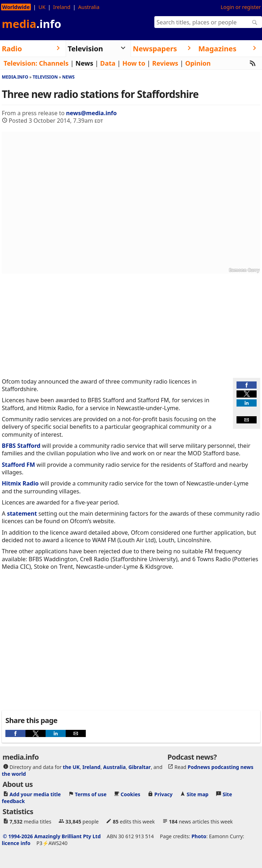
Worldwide (16, 7)
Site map (198, 794)
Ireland (62, 7)
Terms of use (91, 794)
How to (134, 63)
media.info (15, 77)
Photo (199, 836)
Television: (20, 63)
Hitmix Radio (20, 483)
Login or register (241, 7)
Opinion (198, 63)
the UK (71, 767)
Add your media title (35, 794)
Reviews (165, 63)
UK (42, 7)
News (84, 63)
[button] (247, 385)
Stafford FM (18, 465)
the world (14, 774)
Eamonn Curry (244, 270)
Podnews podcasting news (221, 767)
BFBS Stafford (21, 446)
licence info (16, 843)
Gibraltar (140, 767)
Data (108, 63)
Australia (89, 7)
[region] (131, 326)
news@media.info (91, 113)
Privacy (163, 794)
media (32, 24)
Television (45, 77)
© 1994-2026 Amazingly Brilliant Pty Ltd (52, 836)
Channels (54, 63)
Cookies (130, 794)
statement (22, 513)
